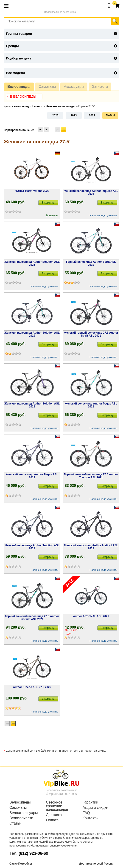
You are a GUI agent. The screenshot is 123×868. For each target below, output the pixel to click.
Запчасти (100, 87)
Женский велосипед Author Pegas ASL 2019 (32, 476)
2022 (92, 115)
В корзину (48, 203)
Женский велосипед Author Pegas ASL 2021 (91, 405)
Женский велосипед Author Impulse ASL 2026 (91, 192)
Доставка (54, 815)
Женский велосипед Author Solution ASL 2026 (32, 263)
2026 (55, 115)
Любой (110, 115)
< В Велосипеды (22, 96)
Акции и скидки (95, 808)
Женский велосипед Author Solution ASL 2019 (32, 334)
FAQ (86, 813)
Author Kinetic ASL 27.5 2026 (32, 687)
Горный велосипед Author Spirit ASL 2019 (91, 263)
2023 (74, 115)
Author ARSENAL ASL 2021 (91, 616)
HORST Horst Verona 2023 (32, 191)
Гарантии (91, 802)
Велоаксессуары (24, 813)
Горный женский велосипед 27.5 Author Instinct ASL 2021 (32, 618)
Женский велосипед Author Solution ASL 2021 (32, 405)
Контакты (91, 818)
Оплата (52, 820)
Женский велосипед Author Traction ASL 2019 (32, 547)
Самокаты (47, 87)
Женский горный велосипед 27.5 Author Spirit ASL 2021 (91, 334)
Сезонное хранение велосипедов (57, 806)
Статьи (15, 823)
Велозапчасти (21, 818)
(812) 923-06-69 (33, 853)
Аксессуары (74, 87)
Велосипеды (19, 87)
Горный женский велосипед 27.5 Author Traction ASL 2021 (91, 476)
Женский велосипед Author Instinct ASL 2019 (91, 547)
